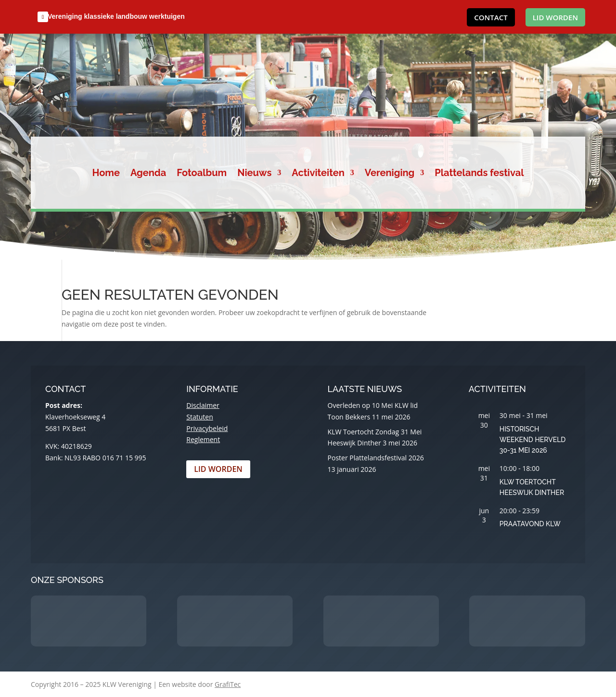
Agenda (148, 174)
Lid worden (555, 17)
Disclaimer (203, 405)
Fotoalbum (202, 174)
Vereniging (390, 174)
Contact (491, 17)
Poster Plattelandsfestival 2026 (376, 458)
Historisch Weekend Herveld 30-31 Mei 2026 (533, 440)
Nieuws (254, 174)
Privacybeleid (207, 428)
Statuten (199, 417)
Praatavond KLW (530, 524)
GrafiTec (228, 684)
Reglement (203, 439)
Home (106, 174)
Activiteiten (318, 174)
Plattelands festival (479, 174)
